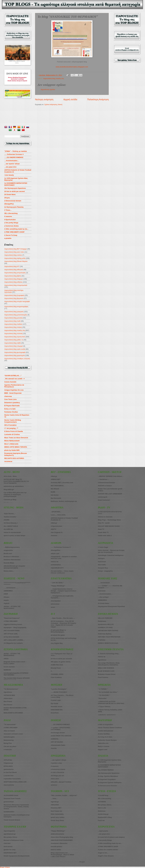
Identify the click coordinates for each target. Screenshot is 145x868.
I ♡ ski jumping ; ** (11, 428)
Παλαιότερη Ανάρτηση (98, 99)
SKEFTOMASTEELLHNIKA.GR (15, 782)
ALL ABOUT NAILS (11, 526)
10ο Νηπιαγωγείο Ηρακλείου (15, 188)
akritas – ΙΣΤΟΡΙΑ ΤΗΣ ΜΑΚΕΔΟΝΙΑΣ (12, 655)
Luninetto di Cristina (12, 434)
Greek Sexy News (57, 820)
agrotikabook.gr (10, 834)
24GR (6, 594)
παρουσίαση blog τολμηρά (14, 346)
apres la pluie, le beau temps (14, 536)
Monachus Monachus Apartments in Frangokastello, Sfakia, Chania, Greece (16, 807)
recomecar (8, 461)
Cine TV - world (104, 523)
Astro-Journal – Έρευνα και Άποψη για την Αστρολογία (111, 551)
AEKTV (53, 529)
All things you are (57, 776)
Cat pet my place (10, 746)
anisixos (54, 785)
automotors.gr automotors (14, 486)
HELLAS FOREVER (105, 618)
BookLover (8, 553)
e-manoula (8, 749)
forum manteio (9, 667)
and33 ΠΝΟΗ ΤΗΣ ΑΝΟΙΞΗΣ (61, 736)
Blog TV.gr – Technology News (109, 520)
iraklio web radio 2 (105, 536)
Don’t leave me (56, 811)
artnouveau (55, 604)
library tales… (9, 571)
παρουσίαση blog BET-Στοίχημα (15, 249)
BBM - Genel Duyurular (13, 393)
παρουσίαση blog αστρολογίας (15, 273)
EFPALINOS (8, 766)
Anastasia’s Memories (59, 843)
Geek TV (101, 529)
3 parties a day (56, 763)
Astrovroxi (102, 562)
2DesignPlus (9, 204)
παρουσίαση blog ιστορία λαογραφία (17, 301)
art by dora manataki (11, 637)
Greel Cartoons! (104, 500)
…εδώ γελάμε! (103, 597)
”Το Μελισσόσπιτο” (11, 689)
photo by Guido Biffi (12, 450)
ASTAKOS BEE (9, 695)
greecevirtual (9, 802)
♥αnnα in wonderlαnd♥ (12, 532)
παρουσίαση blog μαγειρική (14, 312)
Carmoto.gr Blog (10, 500)
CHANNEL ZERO (57, 674)
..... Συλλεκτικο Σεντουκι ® (14, 154)
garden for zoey (10, 850)
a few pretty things (11, 223)
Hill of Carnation (10, 425)
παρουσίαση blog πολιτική (13, 333)
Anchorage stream (58, 733)
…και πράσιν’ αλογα (58, 760)
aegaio (6, 600)
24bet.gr (54, 476)
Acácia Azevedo (10, 382)
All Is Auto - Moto (10, 476)
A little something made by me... (16, 229)
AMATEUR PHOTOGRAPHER (62, 840)
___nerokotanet (104, 583)
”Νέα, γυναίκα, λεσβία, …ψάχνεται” (64, 795)
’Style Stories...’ (10, 514)
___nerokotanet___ (11, 588)
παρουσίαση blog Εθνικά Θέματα (16, 261)
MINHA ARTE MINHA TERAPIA (16, 447)
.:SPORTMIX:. (56, 512)
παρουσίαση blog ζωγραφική (14, 295)
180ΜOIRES (8, 591)
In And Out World (10, 772)
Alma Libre (55, 779)
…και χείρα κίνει (10, 167)
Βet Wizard (55, 489)
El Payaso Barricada (12, 406)
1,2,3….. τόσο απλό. (58, 515)
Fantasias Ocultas (11, 412)
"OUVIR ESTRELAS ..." (13, 376)
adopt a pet (55, 553)
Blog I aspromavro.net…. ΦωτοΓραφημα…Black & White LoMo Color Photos (62, 855)
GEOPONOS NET (10, 853)
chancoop (8, 396)
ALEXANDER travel (11, 795)
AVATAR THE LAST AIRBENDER (110, 494)
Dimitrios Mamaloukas (12, 560)
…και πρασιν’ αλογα (12, 164)
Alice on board (9, 731)
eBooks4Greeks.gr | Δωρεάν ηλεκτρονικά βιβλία (14, 567)
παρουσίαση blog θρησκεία (14, 298)
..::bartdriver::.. (104, 479)
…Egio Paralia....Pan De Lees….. (63, 618)
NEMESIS (7, 670)
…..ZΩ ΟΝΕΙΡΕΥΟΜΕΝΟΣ (14, 157)
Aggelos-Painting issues (13, 624)
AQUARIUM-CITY (57, 568)
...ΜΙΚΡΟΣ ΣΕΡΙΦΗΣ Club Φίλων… (111, 476)
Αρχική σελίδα (70, 99)
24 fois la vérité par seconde (61, 659)
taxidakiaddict (9, 812)
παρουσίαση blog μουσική (13, 318)
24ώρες (7, 198)
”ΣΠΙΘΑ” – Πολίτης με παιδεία (16, 151)
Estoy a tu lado (10, 409)
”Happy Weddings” (58, 586)
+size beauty (9, 175)
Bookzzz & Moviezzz (11, 557)
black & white (56, 850)
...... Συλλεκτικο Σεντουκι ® (61, 547)
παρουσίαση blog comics (13, 255)
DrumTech (55, 713)
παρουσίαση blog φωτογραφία (15, 352)
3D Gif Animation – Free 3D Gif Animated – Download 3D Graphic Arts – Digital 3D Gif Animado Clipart (63, 624)
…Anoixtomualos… (12, 161)
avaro (53, 607)
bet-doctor (55, 495)
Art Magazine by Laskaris (13, 643)
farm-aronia (8, 847)
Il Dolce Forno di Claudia (14, 431)
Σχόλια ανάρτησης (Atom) (53, 104)
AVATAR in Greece (105, 486)
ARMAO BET (56, 479)
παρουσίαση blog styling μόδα (15, 258)
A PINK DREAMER (11, 621)
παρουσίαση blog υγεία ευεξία (15, 349)
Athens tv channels (105, 517)
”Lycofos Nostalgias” (59, 689)
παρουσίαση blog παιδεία (13, 324)
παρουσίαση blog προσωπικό (15, 337)
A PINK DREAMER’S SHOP (14, 232)
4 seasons (8, 216)
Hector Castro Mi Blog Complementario (13, 421)
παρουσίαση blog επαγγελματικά (16, 285)
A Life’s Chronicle (57, 772)
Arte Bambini (56, 601)
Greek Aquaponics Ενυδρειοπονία (17, 856)
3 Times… (8, 210)
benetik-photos (56, 847)
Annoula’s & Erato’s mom (13, 734)
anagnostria (8, 550)
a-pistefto (8, 238)
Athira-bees (8, 698)
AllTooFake (8, 760)
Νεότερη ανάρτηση (44, 99)
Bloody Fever (56, 668)
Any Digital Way (57, 643)
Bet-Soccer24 (56, 498)
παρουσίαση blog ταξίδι (13, 343)
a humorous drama (11, 226)
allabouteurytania (57, 834)
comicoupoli (103, 497)
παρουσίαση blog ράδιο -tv (14, 340)
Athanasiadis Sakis (58, 745)
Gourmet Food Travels (12, 798)
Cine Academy (56, 677)
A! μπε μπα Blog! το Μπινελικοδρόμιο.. (58, 631)
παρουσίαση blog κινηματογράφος (16, 307)
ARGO (6, 659)
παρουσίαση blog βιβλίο (13, 276)
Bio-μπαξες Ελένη (10, 837)
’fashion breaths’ (10, 517)
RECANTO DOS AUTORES (14, 458)
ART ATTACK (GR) (11, 634)
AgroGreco (8, 692)
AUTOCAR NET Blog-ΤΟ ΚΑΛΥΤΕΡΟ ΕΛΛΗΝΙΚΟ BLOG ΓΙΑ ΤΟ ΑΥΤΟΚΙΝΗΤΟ (16, 481)
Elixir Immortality (57, 814)
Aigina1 (7, 603)
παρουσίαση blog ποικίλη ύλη (53, 78)
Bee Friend (8, 701)
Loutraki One (9, 776)
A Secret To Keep (11, 235)
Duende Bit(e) (9, 563)
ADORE (7, 520)
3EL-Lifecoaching (11, 213)
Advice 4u (54, 562)
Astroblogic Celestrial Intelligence (111, 555)
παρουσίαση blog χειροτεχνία (15, 355)
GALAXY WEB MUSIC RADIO (109, 526)
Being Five (8, 743)
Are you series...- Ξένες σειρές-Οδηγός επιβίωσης (62, 572)
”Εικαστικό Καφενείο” (12, 618)
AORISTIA (55, 739)
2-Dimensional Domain (106, 483)
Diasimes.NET (56, 808)
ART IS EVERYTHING (12, 631)
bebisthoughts (9, 737)
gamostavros (9, 769)
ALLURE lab (8, 529)
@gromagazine (9, 831)
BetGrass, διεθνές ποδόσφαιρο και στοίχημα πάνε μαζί (64, 502)
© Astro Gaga (103, 547)
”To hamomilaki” (10, 725)
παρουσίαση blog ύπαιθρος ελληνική (17, 359)
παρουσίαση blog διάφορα (14, 279)
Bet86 (53, 492)
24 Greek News (10, 194)
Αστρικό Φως (103, 568)
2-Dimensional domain (13, 201)
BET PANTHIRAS (57, 486)
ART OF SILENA (57, 742)
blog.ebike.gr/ (9, 489)
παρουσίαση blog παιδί (12, 321)
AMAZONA (55, 805)
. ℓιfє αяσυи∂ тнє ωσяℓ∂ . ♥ (14, 379)
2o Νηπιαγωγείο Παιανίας (14, 207)
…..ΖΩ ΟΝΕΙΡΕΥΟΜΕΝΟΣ (60, 725)
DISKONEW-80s (57, 710)
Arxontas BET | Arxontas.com (62, 483)
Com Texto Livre (10, 399)
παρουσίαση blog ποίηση (13, 327)
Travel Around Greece (12, 820)
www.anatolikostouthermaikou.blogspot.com (72, 67)
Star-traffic (102, 565)
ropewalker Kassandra (12, 779)
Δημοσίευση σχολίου (48, 89)
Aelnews (54, 536)
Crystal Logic (56, 700)
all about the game (58, 635)
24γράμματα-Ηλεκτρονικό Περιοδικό (111, 606)
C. (52, 671)
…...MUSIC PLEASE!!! (59, 692)
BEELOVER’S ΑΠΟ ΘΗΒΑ (13, 713)
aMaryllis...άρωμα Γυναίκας (61, 782)
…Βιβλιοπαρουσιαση (12, 547)
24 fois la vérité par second (14, 191)
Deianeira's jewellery (12, 403)
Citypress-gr (8, 763)
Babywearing (9, 740)
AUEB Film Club (57, 665)
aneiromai (102, 591)
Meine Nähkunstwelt (12, 441)
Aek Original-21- (57, 532)
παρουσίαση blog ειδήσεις (13, 282)
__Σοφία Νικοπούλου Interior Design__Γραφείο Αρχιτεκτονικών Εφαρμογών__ (63, 591)
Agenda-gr (55, 802)
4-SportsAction (10, 220)
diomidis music (57, 707)
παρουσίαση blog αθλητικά (14, 270)
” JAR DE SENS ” (57, 583)
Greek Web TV (103, 532)
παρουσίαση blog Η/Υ (12, 266)
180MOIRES (102, 600)
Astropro (101, 558)
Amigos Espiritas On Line (14, 390)
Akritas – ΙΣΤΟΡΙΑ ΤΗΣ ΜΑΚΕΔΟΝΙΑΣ (12, 607)
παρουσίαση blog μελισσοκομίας (16, 315)
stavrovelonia (9, 785)
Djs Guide (54, 703)
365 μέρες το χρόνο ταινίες (61, 662)
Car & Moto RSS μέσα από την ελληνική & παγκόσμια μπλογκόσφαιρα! (15, 494)
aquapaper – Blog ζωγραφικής (15, 627)
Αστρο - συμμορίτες (105, 571)
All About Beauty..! (11, 523)
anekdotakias (56, 565)
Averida (54, 748)
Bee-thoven (8, 705)
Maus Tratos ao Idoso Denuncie (16, 438)
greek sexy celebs (58, 817)
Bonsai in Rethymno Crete (14, 840)
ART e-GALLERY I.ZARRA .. (14, 640)
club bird (7, 843)
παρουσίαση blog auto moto (14, 252)
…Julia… (54, 798)
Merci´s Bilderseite (11, 444)
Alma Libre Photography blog (62, 837)
